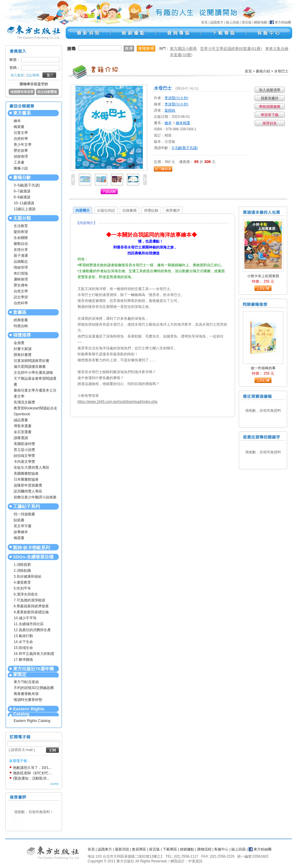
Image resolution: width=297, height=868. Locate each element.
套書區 (20, 312)
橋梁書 (19, 127)
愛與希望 (21, 232)
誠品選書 (21, 420)
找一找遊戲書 (24, 514)
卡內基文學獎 (24, 462)
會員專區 (139, 849)
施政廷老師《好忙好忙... (32, 773)
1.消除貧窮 (22, 565)
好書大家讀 (23, 349)
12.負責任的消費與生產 (32, 630)
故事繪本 (21, 532)
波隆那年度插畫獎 (28, 485)
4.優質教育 (22, 582)
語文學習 (21, 297)
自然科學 (21, 139)
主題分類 (22, 218)
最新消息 (122, 849)
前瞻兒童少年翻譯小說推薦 (35, 497)
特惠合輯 (21, 326)
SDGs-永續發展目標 (33, 557)
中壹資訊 (195, 861)
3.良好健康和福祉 (28, 576)
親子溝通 (21, 256)
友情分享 (21, 250)
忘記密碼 (33, 75)
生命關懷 (21, 238)
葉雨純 (170, 110)
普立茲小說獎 (24, 450)
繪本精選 (183, 123)
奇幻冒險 (21, 273)
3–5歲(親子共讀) (27, 185)
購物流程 (204, 849)
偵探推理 (21, 156)
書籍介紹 (263, 71)
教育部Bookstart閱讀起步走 (35, 408)
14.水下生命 (23, 642)
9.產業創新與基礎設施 (31, 612)
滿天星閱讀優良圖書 (30, 367)
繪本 (17, 121)
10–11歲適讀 (24, 203)
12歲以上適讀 (25, 209)
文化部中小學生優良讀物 (33, 373)
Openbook (22, 414)
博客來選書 (23, 426)
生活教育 (21, 226)
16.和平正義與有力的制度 (34, 654)
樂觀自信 (21, 244)
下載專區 (170, 849)
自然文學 (21, 291)
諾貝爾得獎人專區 (28, 491)
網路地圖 (260, 22)
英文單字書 (23, 526)
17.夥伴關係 (23, 660)
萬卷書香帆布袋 (26, 694)
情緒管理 (21, 267)
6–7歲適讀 (22, 191)
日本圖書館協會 (26, 479)
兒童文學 (21, 133)
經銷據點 (187, 849)
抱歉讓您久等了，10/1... (32, 768)
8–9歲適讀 (22, 197)
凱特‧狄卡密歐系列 (31, 548)
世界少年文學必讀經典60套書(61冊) (231, 49)
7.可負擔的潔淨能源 (29, 600)
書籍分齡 (22, 177)
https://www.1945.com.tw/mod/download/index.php (117, 402)
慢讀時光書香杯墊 (28, 700)
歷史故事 (21, 151)
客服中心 (221, 849)
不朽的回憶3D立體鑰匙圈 (34, 688)
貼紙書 (19, 520)
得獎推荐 (22, 335)
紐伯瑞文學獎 (24, 456)
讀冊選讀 (21, 438)
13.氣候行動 (23, 636)
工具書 (19, 162)
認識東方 (217, 22)
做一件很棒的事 (263, 368)
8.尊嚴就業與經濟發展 (31, 606)
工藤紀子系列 (26, 506)
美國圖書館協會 (26, 473)
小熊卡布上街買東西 (263, 276)
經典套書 (21, 320)
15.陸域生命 (23, 648)
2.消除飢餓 (22, 571)
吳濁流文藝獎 (24, 402)
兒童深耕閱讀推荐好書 (31, 361)
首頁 (204, 22)
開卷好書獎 (23, 355)
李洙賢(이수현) (176, 98)
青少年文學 (23, 145)
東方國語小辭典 (183, 49)
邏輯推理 (21, 279)
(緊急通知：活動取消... (31, 778)
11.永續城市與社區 (29, 624)
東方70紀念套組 (26, 682)
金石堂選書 (23, 432)
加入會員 (17, 75)
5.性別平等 (22, 588)
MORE (55, 784)
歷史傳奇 (21, 285)
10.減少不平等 (25, 618)
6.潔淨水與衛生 (26, 594)
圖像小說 (21, 168)
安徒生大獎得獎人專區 (31, 468)
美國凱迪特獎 (24, 444)
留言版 (247, 22)
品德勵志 (21, 262)
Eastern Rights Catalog (29, 711)
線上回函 (233, 22)
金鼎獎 (19, 343)
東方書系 (22, 113)
